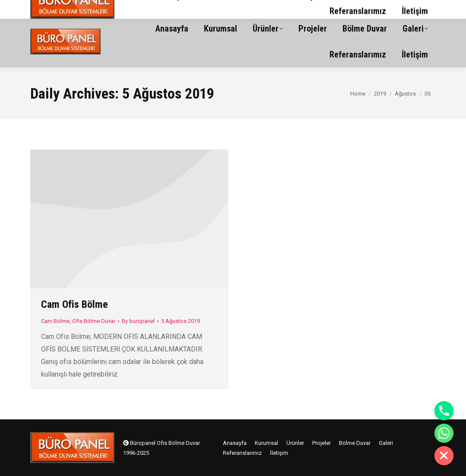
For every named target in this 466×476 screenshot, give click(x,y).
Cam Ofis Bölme (74, 304)
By (138, 321)
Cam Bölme (55, 321)
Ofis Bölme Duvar (94, 321)
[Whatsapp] (444, 433)
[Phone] (444, 411)
